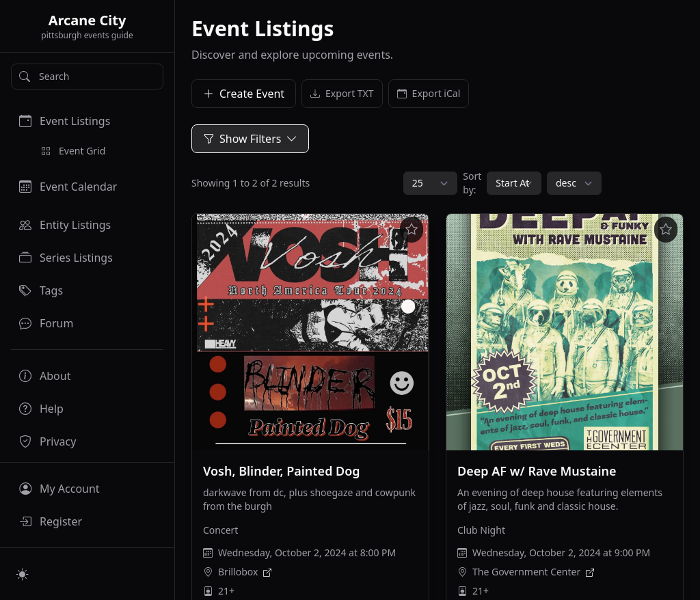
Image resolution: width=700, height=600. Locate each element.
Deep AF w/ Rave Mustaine (537, 471)
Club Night (481, 530)
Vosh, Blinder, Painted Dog (282, 471)
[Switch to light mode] (23, 574)
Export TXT (342, 94)
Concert (220, 530)
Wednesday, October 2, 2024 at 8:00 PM (307, 553)
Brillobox (238, 572)
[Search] (87, 77)
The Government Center (526, 572)
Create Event (244, 94)
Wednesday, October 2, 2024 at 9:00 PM (561, 553)
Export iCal (429, 94)
